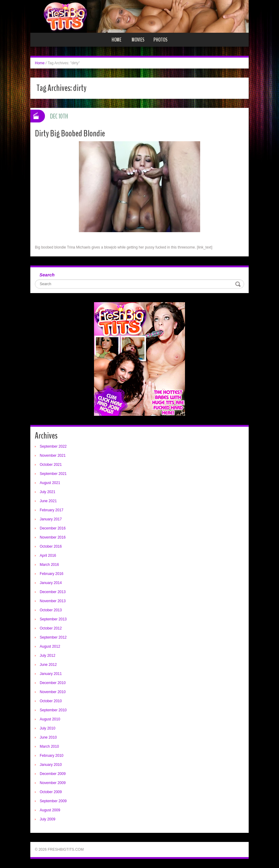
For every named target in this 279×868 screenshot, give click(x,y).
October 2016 (51, 546)
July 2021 (47, 492)
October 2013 (51, 610)
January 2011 (51, 674)
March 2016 (49, 565)
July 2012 (47, 656)
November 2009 (53, 783)
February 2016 (52, 574)
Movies (138, 40)
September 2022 (53, 446)
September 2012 (53, 637)
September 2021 (53, 474)
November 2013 (53, 601)
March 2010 (49, 746)
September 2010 (53, 710)
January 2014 (51, 583)
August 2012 (50, 646)
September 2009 (53, 801)
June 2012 (48, 665)
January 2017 (51, 519)
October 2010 (51, 701)
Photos (160, 40)
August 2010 (50, 719)
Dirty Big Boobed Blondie (70, 134)
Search (47, 275)
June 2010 (48, 737)
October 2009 (51, 792)
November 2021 (53, 456)
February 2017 (52, 510)
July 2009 (47, 819)
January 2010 (51, 765)
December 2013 (53, 592)
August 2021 (50, 483)
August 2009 (50, 810)
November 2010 (53, 692)
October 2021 (51, 465)
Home (116, 40)
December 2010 (53, 683)
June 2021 (48, 501)
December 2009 (53, 774)
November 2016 (53, 537)
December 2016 (53, 528)
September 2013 (53, 619)
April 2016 (48, 556)
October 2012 (51, 628)
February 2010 (52, 756)
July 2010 (47, 728)
